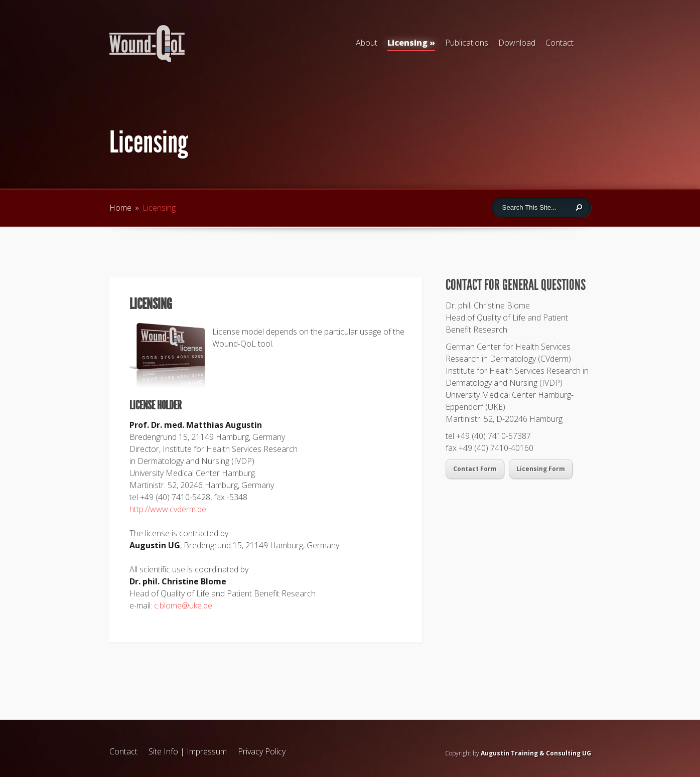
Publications (467, 43)
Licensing (411, 44)
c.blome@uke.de (183, 605)
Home (120, 208)
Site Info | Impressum (188, 751)
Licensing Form (541, 469)
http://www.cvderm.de (168, 509)
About (367, 43)
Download (517, 43)
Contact (559, 43)
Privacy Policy (262, 751)
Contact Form (475, 469)
